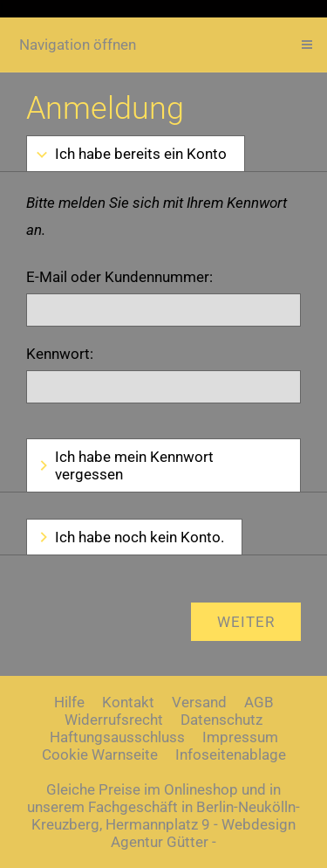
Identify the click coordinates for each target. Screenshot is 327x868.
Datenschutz (221, 720)
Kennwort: (60, 354)
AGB (259, 702)
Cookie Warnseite (100, 754)
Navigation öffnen (78, 45)
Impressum (240, 737)
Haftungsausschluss (117, 737)
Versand (199, 702)
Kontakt (128, 702)
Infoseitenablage (231, 754)
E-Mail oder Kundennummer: (119, 277)
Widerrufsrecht (114, 720)
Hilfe (69, 702)
